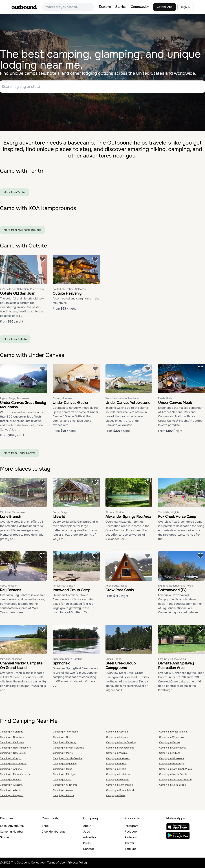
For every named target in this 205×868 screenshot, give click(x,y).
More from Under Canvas (20, 453)
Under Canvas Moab (175, 403)
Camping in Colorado (12, 732)
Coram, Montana (62, 399)
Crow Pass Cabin (120, 590)
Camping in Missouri (117, 737)
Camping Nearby (11, 832)
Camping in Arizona (11, 769)
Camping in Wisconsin (171, 737)
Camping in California (12, 743)
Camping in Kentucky (65, 743)
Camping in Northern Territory (176, 780)
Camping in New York (12, 737)
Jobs (86, 832)
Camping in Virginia (117, 753)
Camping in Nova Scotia (172, 785)
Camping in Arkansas (118, 759)
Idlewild (59, 517)
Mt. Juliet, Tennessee (12, 513)
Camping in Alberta (11, 791)
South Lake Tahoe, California (69, 289)
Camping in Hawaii (116, 764)
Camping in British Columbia (69, 748)
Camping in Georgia (117, 732)
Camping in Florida (63, 796)
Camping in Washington (13, 764)
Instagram (131, 826)
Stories (121, 7)
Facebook (132, 832)
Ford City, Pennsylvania (172, 659)
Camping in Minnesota (172, 759)
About (87, 826)
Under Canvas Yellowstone (128, 403)
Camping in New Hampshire (15, 748)
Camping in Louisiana (118, 775)
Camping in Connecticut (172, 748)
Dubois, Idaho (113, 659)
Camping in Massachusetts (15, 775)
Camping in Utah (62, 737)
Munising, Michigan (11, 659)
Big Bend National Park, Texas (175, 586)
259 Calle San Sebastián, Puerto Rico (22, 289)
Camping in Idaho (63, 769)
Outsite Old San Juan (18, 294)
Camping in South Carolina (68, 759)
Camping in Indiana (170, 753)
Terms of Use (56, 863)
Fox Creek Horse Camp (177, 517)
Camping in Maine (63, 753)
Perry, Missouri (9, 586)
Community (140, 7)
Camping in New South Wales (176, 769)
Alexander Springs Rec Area (128, 517)
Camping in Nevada (11, 780)
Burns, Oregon (61, 513)
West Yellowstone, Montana (122, 399)
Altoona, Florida (115, 513)
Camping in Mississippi (172, 764)
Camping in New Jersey (13, 753)
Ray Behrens (11, 590)
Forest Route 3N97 (64, 586)
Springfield (61, 664)
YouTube (131, 849)
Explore (105, 7)
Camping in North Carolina (121, 743)
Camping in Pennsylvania (120, 748)
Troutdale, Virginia (169, 513)
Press (87, 843)
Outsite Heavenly (67, 294)
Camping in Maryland (12, 796)
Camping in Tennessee (65, 732)
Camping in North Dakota (173, 775)
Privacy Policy (77, 863)
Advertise (90, 838)
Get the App (165, 7)
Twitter (130, 843)
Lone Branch (11, 517)
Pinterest (131, 838)
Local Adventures (12, 826)
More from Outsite (15, 340)
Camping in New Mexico (120, 785)
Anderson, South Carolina (67, 659)
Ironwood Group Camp (71, 590)
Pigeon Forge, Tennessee (15, 399)
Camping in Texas (116, 796)
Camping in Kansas (170, 743)
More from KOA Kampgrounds (22, 230)
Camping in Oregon (11, 759)
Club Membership (53, 832)
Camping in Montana (118, 780)
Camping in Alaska (63, 791)
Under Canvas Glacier (70, 403)
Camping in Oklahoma (65, 785)
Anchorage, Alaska (116, 586)
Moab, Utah (165, 399)
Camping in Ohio (62, 780)
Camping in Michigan (65, 775)
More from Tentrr (15, 193)
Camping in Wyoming (65, 764)
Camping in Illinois (116, 769)
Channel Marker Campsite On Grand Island (21, 666)
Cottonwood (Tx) (172, 590)
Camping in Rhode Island (120, 791)
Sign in (185, 7)
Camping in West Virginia (173, 732)
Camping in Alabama (11, 785)
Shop (45, 826)
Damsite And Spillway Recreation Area (176, 666)
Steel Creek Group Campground (121, 666)
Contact (89, 849)
